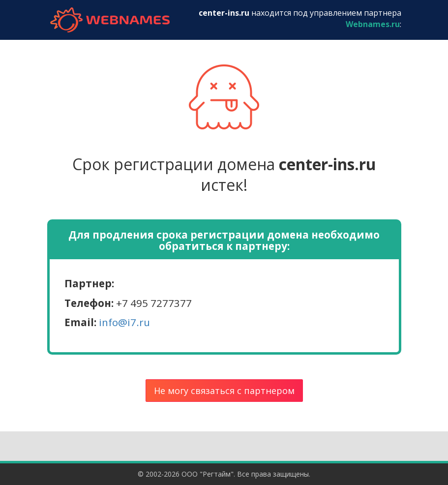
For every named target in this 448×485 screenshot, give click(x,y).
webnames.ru (110, 20)
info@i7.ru (124, 322)
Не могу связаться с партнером (224, 391)
